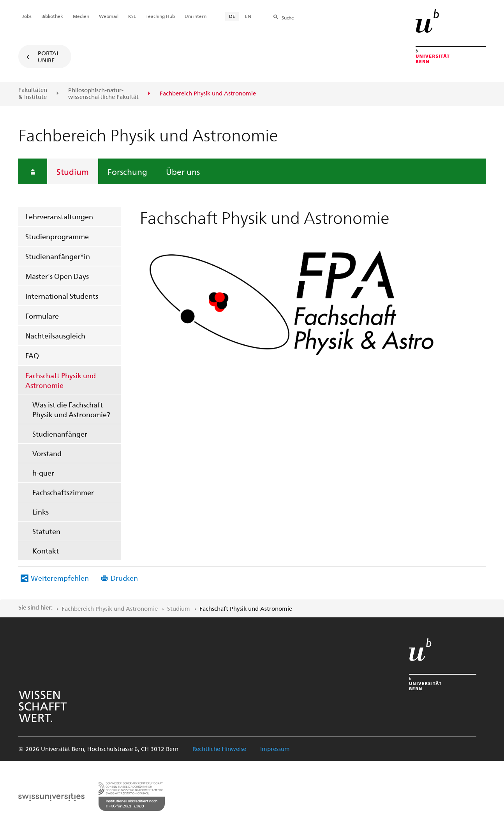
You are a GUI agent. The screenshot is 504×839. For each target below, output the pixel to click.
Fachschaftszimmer (63, 492)
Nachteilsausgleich (55, 336)
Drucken (124, 578)
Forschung (127, 171)
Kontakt (46, 551)
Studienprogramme (57, 236)
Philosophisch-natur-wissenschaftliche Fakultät (103, 94)
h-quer (43, 473)
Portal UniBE (49, 56)
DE (232, 16)
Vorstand (47, 453)
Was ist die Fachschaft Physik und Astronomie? (71, 409)
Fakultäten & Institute (33, 93)
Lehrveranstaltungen (59, 216)
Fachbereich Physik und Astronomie (110, 608)
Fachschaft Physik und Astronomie (61, 380)
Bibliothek (52, 16)
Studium (73, 171)
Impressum (275, 749)
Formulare (42, 316)
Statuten (46, 531)
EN (248, 16)
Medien (81, 16)
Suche (288, 18)
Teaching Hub (160, 16)
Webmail (109, 16)
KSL (132, 16)
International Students (62, 296)
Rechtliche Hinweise (219, 749)
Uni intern (196, 16)
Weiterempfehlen (60, 578)
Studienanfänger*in (58, 256)
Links (41, 512)
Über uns (183, 171)
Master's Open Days (57, 276)
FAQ (32, 355)
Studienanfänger (60, 434)
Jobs (27, 16)
